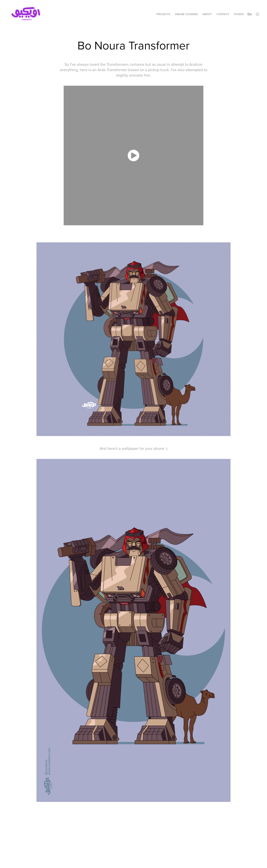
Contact (223, 14)
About (207, 14)
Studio (239, 14)
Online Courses (186, 14)
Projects (163, 14)
